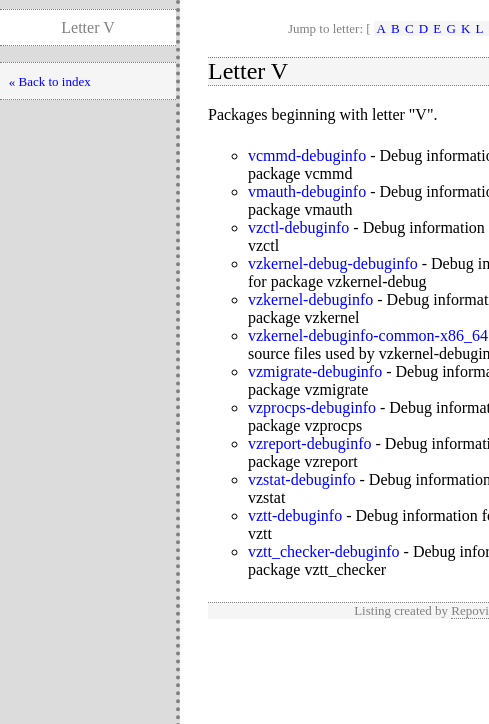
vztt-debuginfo (295, 515)
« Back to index (50, 81)
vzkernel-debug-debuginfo (333, 263)
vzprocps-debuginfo (312, 407)
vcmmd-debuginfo (307, 155)
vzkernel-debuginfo (310, 299)
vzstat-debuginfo (302, 479)
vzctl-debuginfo (298, 227)
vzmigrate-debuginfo (315, 371)
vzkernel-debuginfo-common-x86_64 (368, 335)
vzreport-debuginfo (310, 443)
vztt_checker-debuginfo (324, 551)
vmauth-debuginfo (307, 191)
